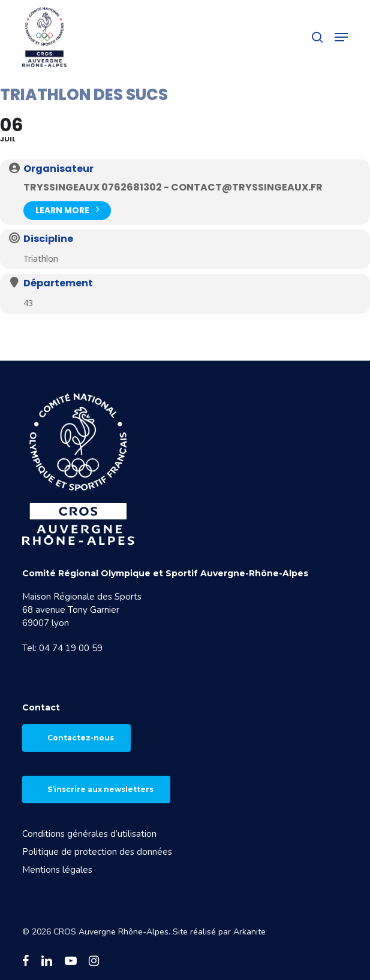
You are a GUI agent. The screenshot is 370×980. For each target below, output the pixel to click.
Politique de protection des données (97, 852)
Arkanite (249, 932)
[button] (341, 37)
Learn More (67, 209)
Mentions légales (57, 870)
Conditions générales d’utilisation (89, 834)
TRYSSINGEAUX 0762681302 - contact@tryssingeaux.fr (173, 187)
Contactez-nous (81, 738)
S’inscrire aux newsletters (100, 789)
